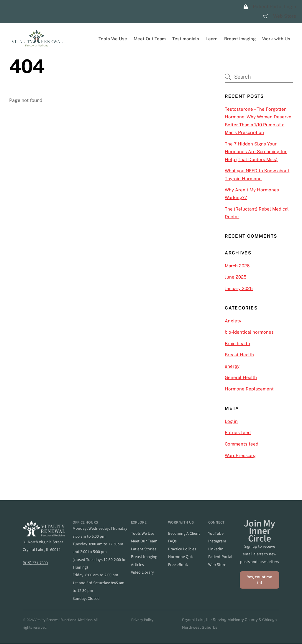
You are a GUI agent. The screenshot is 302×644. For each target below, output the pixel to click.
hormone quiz (181, 557)
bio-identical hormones (249, 332)
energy (232, 366)
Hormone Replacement (249, 389)
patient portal (220, 557)
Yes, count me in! (260, 580)
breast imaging (144, 557)
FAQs (172, 542)
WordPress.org (240, 455)
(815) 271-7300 (35, 563)
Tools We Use (113, 39)
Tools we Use (143, 534)
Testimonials (186, 39)
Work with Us (276, 39)
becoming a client (184, 534)
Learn (212, 39)
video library (142, 572)
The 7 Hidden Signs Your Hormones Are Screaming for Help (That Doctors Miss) (256, 152)
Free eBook (178, 565)
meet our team (144, 542)
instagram (217, 542)
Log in (231, 421)
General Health (241, 378)
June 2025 (236, 277)
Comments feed (242, 444)
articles (137, 565)
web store (217, 565)
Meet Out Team (150, 39)
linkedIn (216, 549)
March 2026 (237, 266)
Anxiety (233, 321)
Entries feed (238, 433)
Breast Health (239, 355)
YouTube (216, 534)
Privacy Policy (142, 620)
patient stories (144, 549)
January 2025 (239, 288)
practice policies (182, 549)
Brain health (237, 343)
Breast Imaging (240, 39)
